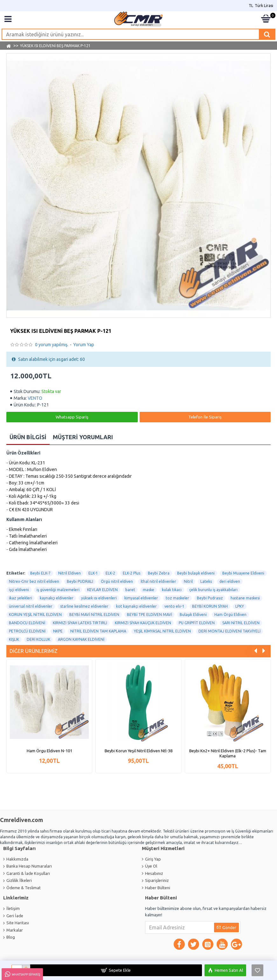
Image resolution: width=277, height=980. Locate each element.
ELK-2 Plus (132, 573)
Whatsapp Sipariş (72, 417)
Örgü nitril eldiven (117, 581)
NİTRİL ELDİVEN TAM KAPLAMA (98, 631)
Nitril (188, 581)
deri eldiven (230, 581)
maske (149, 590)
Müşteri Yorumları (83, 437)
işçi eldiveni (19, 590)
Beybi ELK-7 (40, 573)
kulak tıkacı (172, 590)
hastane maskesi (245, 598)
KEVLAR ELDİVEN (102, 590)
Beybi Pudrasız (210, 598)
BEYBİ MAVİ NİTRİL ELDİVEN (94, 615)
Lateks (206, 581)
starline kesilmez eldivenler (84, 606)
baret (130, 590)
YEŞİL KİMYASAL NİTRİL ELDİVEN (162, 631)
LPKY (240, 606)
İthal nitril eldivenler (158, 581)
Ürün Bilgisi (28, 437)
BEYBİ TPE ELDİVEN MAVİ (149, 615)
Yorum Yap (84, 345)
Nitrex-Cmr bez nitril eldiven (34, 581)
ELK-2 (110, 573)
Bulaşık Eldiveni (193, 615)
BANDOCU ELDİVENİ (27, 623)
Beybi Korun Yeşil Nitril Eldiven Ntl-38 (138, 750)
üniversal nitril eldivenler (31, 606)
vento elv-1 (174, 606)
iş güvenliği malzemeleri (58, 590)
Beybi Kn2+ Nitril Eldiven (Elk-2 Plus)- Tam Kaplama (228, 753)
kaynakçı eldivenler (57, 598)
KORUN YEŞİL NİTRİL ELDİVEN (35, 615)
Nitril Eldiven (69, 573)
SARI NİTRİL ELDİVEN (241, 623)
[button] (256, 651)
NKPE (58, 631)
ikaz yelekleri (21, 598)
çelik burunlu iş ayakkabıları (213, 590)
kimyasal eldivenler (141, 598)
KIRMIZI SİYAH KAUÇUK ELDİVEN (143, 623)
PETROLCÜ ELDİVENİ (27, 631)
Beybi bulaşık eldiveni (196, 573)
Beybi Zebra (159, 573)
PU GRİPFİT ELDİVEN (197, 623)
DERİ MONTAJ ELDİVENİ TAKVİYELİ (229, 631)
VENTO (35, 398)
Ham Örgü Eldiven (230, 615)
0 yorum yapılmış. (52, 345)
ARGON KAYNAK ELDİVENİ (81, 639)
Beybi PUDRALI (80, 581)
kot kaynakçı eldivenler (136, 606)
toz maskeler (177, 598)
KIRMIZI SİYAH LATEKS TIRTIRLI (80, 623)
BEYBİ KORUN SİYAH (210, 606)
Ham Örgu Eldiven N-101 (49, 750)
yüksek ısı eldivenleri (99, 598)
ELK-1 (93, 573)
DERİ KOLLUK (38, 639)
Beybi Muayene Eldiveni (243, 573)
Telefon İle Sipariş (205, 417)
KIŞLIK (14, 639)
